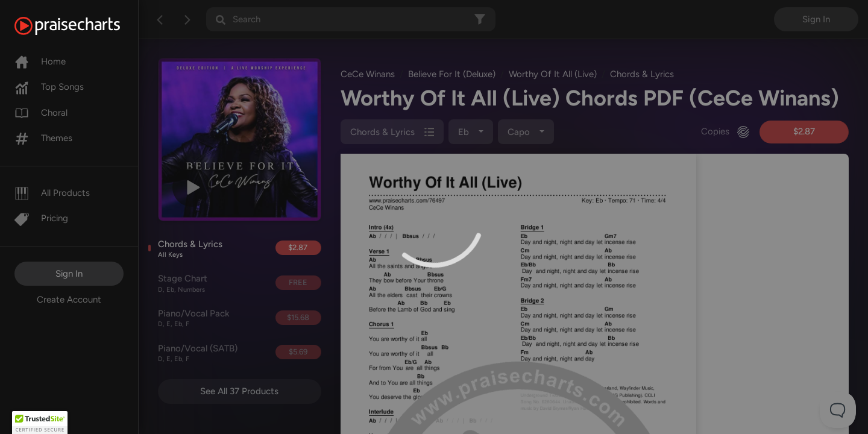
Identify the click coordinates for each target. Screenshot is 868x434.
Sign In (69, 274)
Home (40, 61)
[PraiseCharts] (82, 26)
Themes (43, 138)
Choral (41, 113)
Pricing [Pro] (41, 218)
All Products (52, 193)
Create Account (69, 300)
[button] (40, 423)
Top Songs (49, 87)
